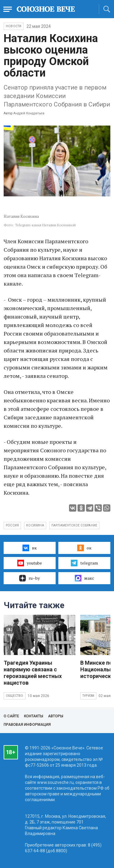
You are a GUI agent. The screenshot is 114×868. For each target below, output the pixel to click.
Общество (15, 696)
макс (85, 578)
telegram (84, 563)
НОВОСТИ (14, 26)
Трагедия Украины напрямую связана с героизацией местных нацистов (33, 673)
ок (84, 548)
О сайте (11, 716)
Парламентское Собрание (74, 525)
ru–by (29, 578)
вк (30, 548)
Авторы (56, 716)
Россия (12, 525)
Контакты (34, 716)
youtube (30, 563)
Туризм (88, 696)
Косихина (35, 525)
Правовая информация (27, 725)
